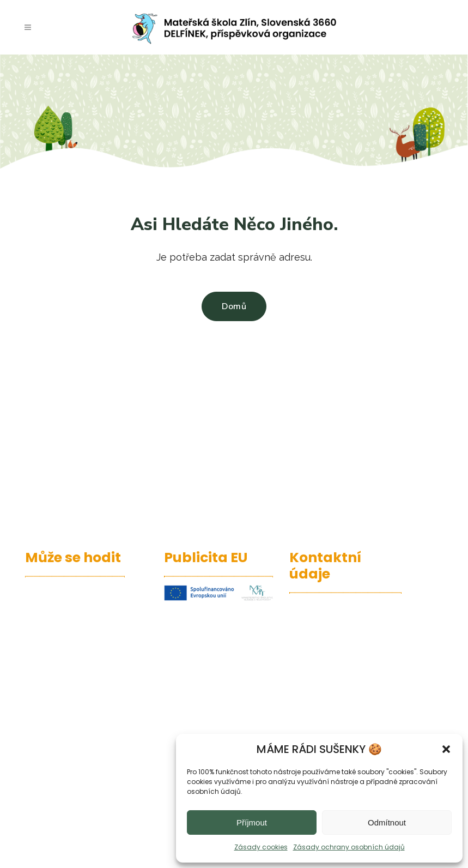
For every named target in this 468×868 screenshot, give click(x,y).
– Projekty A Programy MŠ (81, 659)
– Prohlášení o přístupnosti (56, 680)
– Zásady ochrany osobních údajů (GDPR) (77, 732)
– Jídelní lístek (57, 624)
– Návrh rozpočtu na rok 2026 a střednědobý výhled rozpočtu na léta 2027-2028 (77, 807)
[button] (446, 749)
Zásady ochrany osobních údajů (349, 847)
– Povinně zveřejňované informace (77, 706)
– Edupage (49, 589)
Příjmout (252, 822)
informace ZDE (196, 658)
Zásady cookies (261, 847)
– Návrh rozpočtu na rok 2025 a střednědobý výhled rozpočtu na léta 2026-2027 (77, 765)
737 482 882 (335, 706)
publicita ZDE (231, 705)
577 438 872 (335, 693)
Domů (234, 306)
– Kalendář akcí (60, 607)
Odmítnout (387, 822)
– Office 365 (51, 641)
